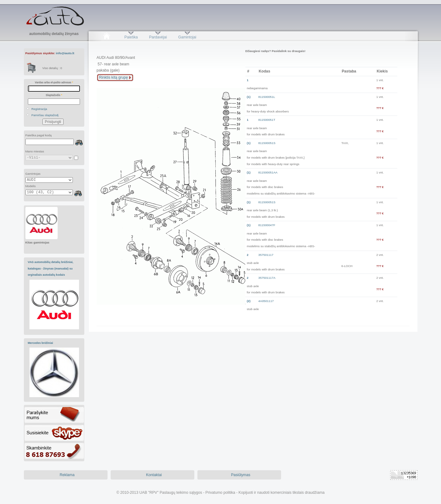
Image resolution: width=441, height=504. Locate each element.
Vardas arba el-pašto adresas (54, 82)
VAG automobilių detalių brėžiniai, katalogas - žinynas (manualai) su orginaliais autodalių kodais (51, 268)
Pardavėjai (158, 37)
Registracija (39, 109)
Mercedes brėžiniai (41, 343)
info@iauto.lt (65, 53)
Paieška (131, 37)
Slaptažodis (54, 95)
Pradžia (107, 37)
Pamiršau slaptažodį (45, 115)
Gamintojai (187, 37)
